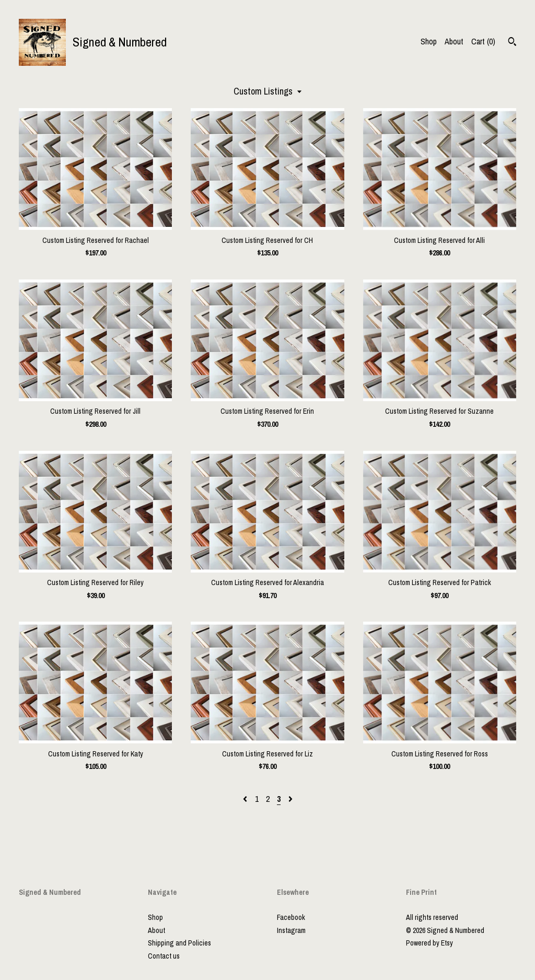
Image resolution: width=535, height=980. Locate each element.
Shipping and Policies (179, 943)
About (454, 41)
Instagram (291, 930)
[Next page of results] (290, 799)
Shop (429, 41)
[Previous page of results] (246, 799)
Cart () (483, 41)
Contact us (164, 956)
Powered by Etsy (429, 943)
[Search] (512, 43)
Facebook (291, 917)
